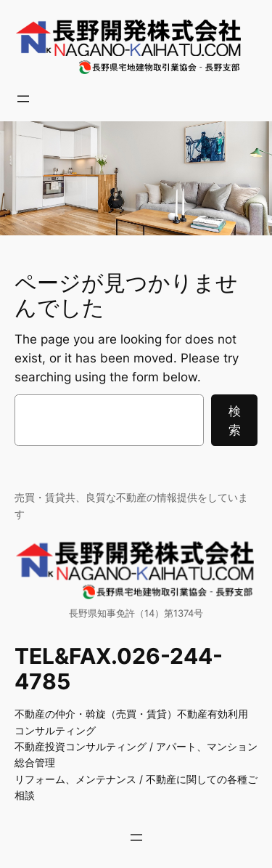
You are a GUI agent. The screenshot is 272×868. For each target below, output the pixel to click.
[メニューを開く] (23, 99)
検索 (235, 421)
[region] (136, 178)
